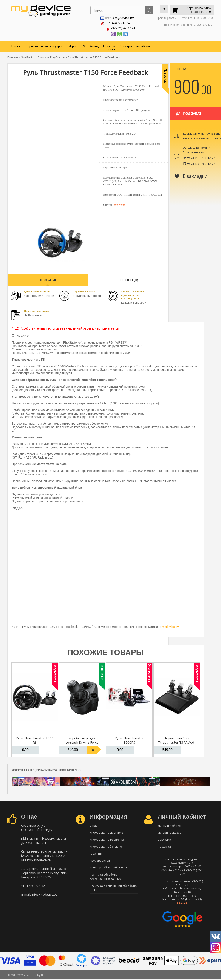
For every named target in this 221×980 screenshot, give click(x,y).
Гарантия (96, 855)
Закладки (165, 840)
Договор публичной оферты (109, 870)
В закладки (191, 175)
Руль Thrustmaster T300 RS (35, 739)
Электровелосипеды (128, 45)
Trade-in (17, 45)
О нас (147, 45)
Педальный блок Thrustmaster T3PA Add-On (177, 741)
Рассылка (164, 847)
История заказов (170, 832)
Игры (72, 45)
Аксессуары (54, 45)
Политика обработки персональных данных (105, 879)
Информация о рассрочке (107, 840)
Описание (48, 279)
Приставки (35, 45)
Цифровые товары (109, 47)
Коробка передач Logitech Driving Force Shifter (82, 741)
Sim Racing (91, 45)
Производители (100, 862)
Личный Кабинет (170, 825)
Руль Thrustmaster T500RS (129, 739)
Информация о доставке (106, 832)
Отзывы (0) (128, 279)
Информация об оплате (106, 847)
